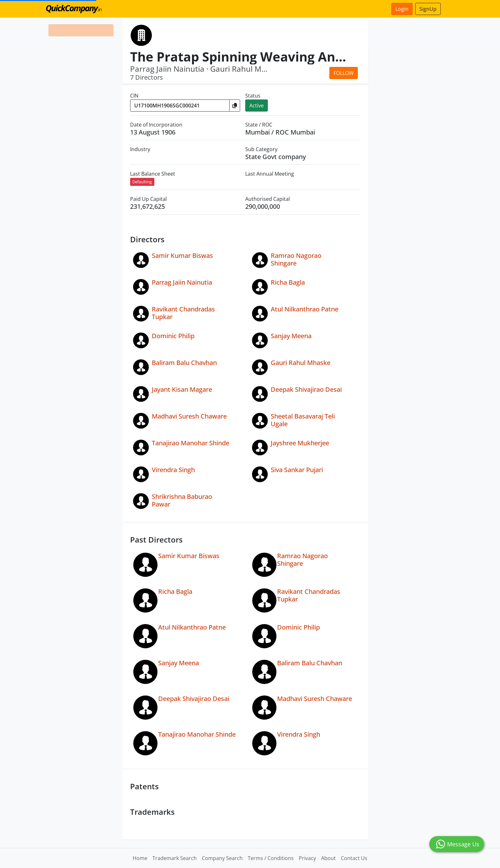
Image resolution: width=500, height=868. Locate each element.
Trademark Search (175, 858)
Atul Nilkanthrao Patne (305, 309)
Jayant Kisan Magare (182, 389)
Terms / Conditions (271, 858)
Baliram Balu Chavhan (184, 363)
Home (140, 858)
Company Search (222, 858)
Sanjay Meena (291, 336)
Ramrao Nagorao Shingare (296, 259)
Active (257, 106)
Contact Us (354, 858)
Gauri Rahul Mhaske (301, 363)
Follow (344, 73)
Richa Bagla (288, 282)
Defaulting (142, 182)
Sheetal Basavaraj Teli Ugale (303, 420)
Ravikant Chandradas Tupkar (183, 313)
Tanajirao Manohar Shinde (191, 443)
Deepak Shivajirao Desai (306, 389)
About (328, 858)
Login (402, 9)
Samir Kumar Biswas (182, 255)
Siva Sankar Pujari (297, 470)
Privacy (307, 858)
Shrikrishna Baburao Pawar (182, 500)
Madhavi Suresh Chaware (189, 416)
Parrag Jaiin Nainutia (182, 282)
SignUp (428, 9)
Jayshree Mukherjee (300, 443)
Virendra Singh (173, 470)
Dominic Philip (173, 336)
